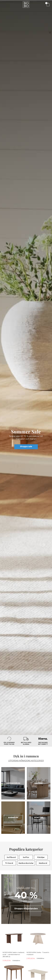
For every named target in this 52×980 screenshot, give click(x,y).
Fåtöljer (41, 857)
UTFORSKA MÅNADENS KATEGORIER (26, 761)
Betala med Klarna (26, 743)
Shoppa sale (26, 446)
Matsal (39, 783)
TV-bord (9, 863)
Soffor (26, 857)
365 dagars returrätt (43, 743)
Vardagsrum (13, 783)
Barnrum (13, 817)
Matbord (43, 863)
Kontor (39, 817)
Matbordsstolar (26, 863)
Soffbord (11, 857)
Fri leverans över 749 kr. (9, 743)
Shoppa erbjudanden (26, 908)
